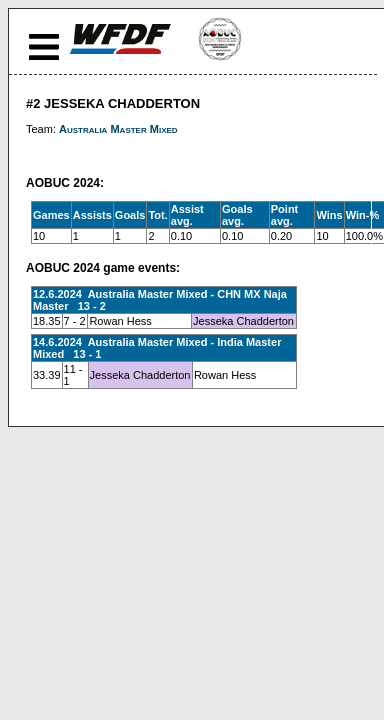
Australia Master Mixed (118, 129)
